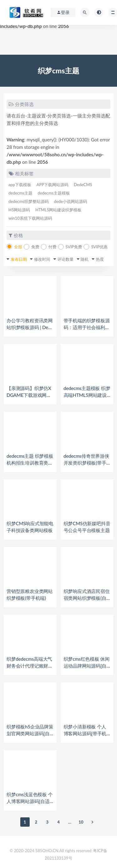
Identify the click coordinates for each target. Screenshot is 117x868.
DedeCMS (83, 185)
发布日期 (19, 259)
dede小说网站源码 (71, 201)
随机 (85, 259)
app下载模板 (20, 185)
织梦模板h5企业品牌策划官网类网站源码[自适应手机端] (30, 733)
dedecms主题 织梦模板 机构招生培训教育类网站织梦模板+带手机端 (30, 463)
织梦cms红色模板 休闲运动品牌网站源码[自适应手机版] (87, 666)
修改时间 (42, 259)
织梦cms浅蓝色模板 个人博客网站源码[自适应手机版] (29, 801)
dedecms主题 (20, 193)
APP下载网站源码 (52, 185)
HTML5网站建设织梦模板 (58, 210)
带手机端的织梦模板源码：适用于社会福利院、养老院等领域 (87, 327)
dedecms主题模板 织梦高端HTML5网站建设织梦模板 (87, 395)
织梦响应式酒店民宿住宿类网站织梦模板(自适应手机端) (87, 598)
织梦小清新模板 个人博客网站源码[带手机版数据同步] (85, 733)
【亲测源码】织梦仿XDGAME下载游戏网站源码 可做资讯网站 (29, 395)
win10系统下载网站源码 (30, 218)
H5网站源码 (19, 210)
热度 (100, 259)
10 (81, 822)
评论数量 (66, 259)
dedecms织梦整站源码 (29, 201)
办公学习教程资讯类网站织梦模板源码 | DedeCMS (30, 327)
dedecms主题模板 (54, 193)
